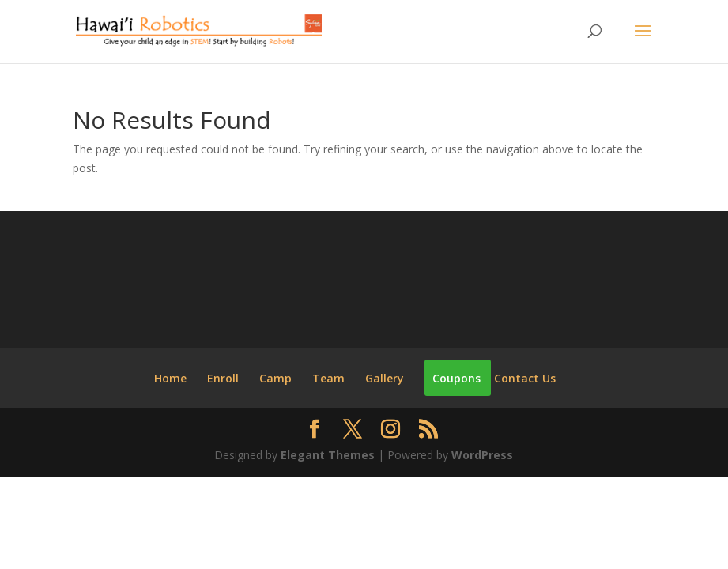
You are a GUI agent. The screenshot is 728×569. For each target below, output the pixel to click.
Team (328, 378)
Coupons (456, 378)
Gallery (385, 378)
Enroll (223, 378)
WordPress (482, 455)
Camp (275, 378)
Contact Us (525, 378)
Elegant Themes (328, 455)
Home (170, 378)
